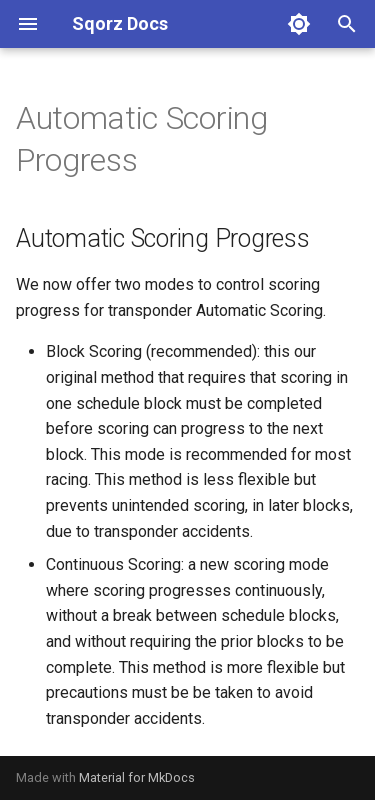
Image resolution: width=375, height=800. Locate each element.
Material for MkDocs (137, 777)
